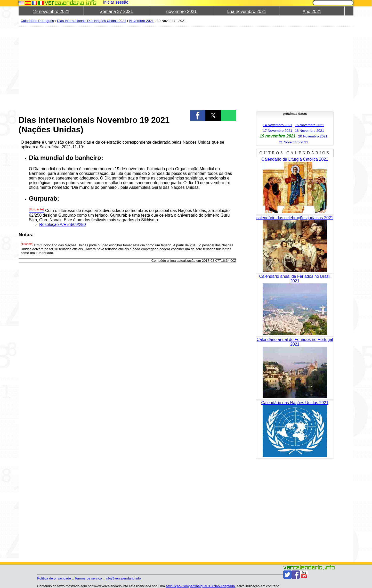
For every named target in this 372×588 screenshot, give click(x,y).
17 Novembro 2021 (277, 131)
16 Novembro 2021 (309, 125)
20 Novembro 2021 (313, 136)
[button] (198, 116)
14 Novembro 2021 (277, 125)
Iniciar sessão (116, 2)
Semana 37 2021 (116, 11)
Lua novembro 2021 (247, 11)
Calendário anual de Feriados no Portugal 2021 (295, 342)
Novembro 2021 (141, 21)
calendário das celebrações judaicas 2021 (295, 218)
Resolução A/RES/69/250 (63, 224)
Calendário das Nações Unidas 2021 (295, 403)
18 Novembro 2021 (309, 131)
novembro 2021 (181, 11)
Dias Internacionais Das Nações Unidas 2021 (92, 21)
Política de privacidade (54, 578)
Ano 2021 (312, 11)
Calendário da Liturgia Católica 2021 (295, 159)
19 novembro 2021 (51, 11)
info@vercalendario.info (123, 578)
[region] (127, 68)
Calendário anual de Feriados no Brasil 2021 (295, 279)
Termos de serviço (88, 578)
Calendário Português (37, 21)
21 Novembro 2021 (293, 142)
